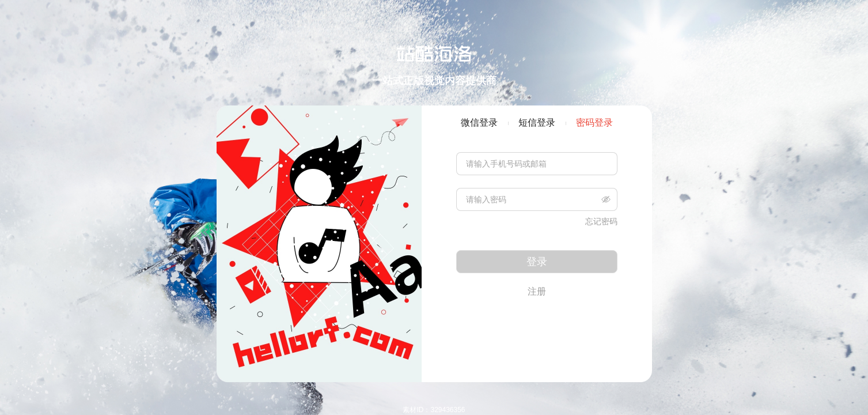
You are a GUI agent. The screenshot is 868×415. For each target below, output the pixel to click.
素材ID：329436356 (434, 410)
